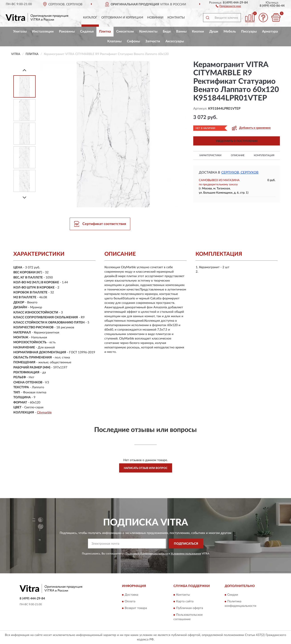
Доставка (131, 595)
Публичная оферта (190, 608)
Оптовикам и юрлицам (122, 18)
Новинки (155, 18)
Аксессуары (175, 41)
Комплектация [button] (264, 155)
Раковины (67, 32)
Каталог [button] (90, 18)
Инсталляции (43, 32)
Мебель (230, 32)
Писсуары (249, 32)
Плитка (105, 32)
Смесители (125, 32)
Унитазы (20, 32)
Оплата (130, 601)
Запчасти (153, 41)
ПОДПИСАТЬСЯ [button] (186, 544)
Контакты (176, 18)
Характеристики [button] (210, 155)
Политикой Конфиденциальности (147, 554)
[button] (228, 6)
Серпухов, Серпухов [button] (240, 173)
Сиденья (87, 32)
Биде (167, 32)
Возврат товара (136, 608)
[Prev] (24, 70)
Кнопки (198, 32)
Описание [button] (238, 155)
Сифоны (133, 41)
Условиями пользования (186, 554)
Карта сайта (185, 601)
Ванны (181, 32)
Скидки (233, 595)
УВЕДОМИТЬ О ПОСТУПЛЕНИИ (237, 141)
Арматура (270, 32)
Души (214, 32)
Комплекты (148, 32)
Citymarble (44, 413)
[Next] (24, 197)
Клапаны (114, 41)
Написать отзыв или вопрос (146, 468)
